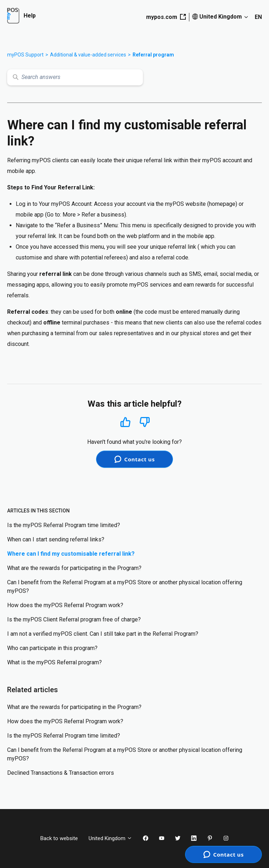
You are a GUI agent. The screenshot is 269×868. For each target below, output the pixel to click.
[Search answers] (75, 77)
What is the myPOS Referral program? (54, 662)
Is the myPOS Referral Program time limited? (64, 525)
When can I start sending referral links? (56, 539)
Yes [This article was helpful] (125, 422)
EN (258, 17)
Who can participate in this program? (52, 648)
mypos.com (166, 17)
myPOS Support (25, 55)
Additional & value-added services (88, 55)
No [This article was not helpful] (145, 422)
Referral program (153, 55)
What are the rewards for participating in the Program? (74, 568)
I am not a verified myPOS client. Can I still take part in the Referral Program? (103, 634)
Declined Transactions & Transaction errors (61, 773)
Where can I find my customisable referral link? (71, 554)
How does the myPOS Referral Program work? (65, 605)
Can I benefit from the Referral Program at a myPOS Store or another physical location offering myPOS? (125, 587)
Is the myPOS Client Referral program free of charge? (74, 619)
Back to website (59, 838)
